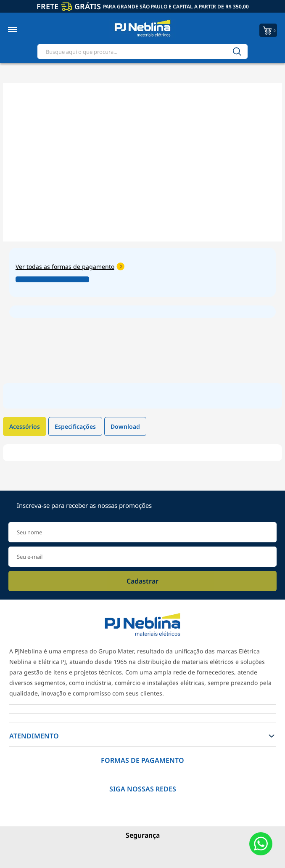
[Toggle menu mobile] (22, 29)
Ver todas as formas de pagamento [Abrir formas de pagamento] (70, 267)
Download (125, 426)
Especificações (75, 426)
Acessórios (25, 426)
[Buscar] (237, 52)
